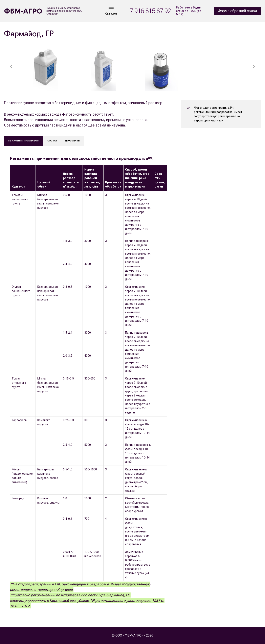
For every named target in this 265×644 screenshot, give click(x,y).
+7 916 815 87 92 (149, 11)
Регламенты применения (24, 141)
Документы (73, 141)
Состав (52, 141)
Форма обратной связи (237, 11)
